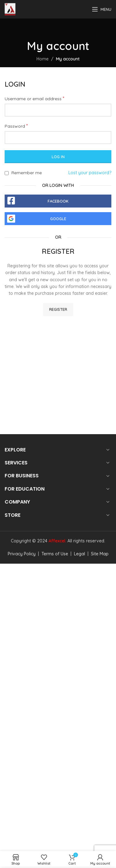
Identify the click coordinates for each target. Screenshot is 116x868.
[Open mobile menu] (102, 9)
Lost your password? (90, 173)
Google (58, 219)
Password (16, 126)
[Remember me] (7, 173)
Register (58, 309)
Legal (79, 554)
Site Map (99, 554)
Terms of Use (54, 554)
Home (43, 59)
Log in (58, 157)
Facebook (58, 201)
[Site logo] (10, 9)
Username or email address (34, 98)
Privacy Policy (22, 554)
